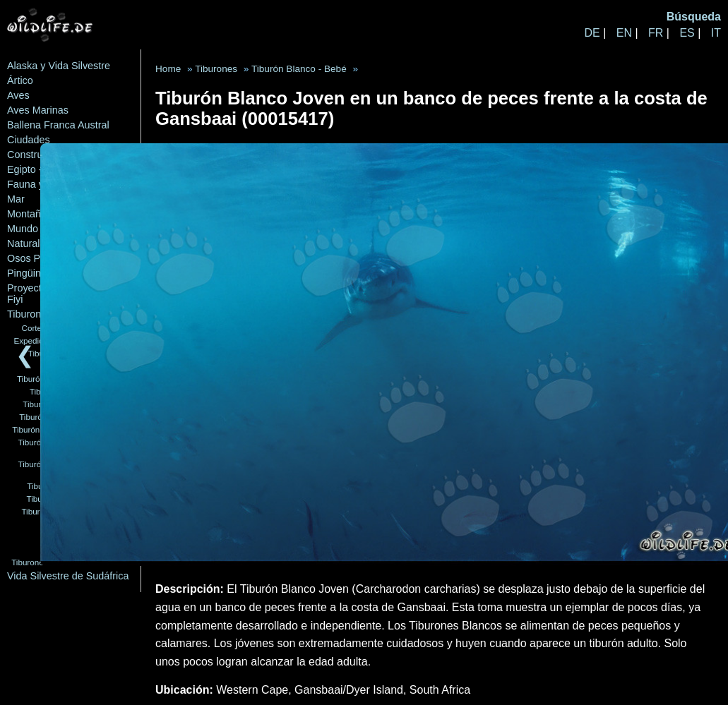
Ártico (20, 80)
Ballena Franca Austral (58, 125)
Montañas (29, 214)
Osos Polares (37, 258)
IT (716, 33)
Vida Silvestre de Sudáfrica (68, 576)
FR (656, 33)
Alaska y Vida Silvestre (59, 66)
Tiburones (29, 314)
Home (168, 69)
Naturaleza (32, 243)
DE (592, 33)
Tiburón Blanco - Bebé (299, 69)
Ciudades (29, 140)
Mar (16, 199)
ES (687, 33)
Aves (18, 95)
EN (624, 33)
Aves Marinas (38, 110)
